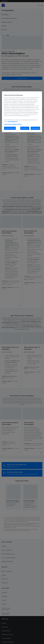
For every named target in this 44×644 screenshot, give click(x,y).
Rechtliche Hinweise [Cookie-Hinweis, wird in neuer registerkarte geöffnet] (17, 124)
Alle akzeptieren (35, 128)
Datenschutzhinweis (12, 121)
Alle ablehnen (25, 128)
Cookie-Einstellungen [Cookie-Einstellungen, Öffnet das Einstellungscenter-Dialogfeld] (10, 128)
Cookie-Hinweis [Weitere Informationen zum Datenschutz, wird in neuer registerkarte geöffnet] (8, 124)
